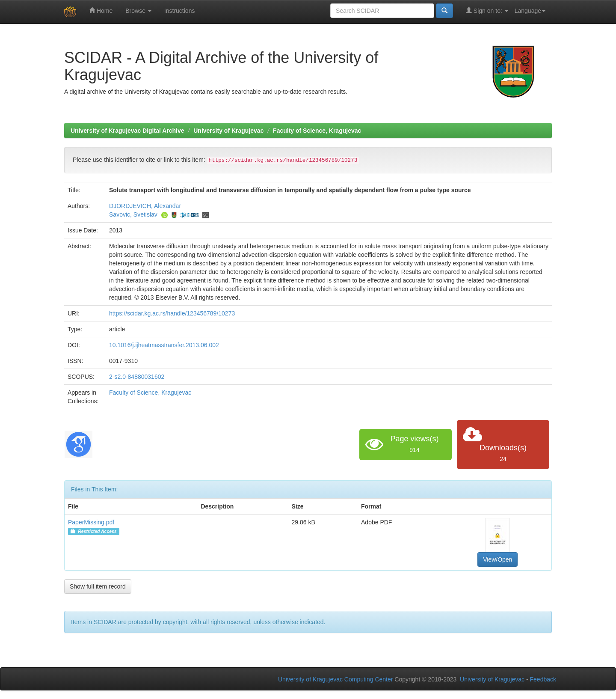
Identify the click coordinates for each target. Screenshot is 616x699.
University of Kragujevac (228, 131)
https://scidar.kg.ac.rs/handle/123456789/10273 (172, 313)
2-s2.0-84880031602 (137, 377)
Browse (138, 11)
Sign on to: (487, 10)
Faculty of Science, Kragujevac (317, 131)
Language (530, 11)
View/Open (498, 559)
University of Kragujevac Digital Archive (127, 131)
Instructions (180, 11)
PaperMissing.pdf (91, 522)
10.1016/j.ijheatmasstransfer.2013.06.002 (164, 345)
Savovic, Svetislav (133, 214)
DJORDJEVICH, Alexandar (145, 206)
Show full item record (98, 586)
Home (101, 10)
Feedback (543, 679)
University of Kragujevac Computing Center (335, 679)
